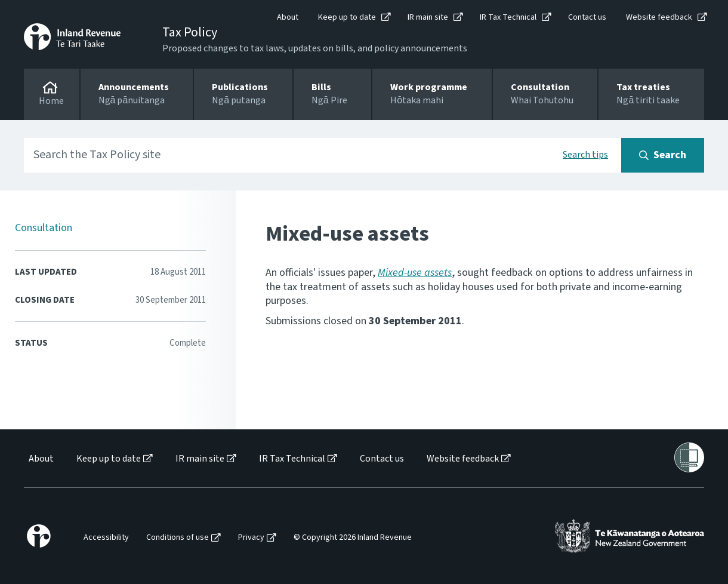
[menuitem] (40, 459)
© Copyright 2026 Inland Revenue (353, 538)
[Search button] (663, 155)
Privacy (251, 538)
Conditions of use (178, 538)
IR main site (428, 17)
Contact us (587, 17)
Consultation (44, 228)
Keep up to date (347, 17)
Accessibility (106, 538)
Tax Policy (190, 32)
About (288, 17)
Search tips (585, 155)
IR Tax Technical (508, 17)
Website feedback (659, 17)
